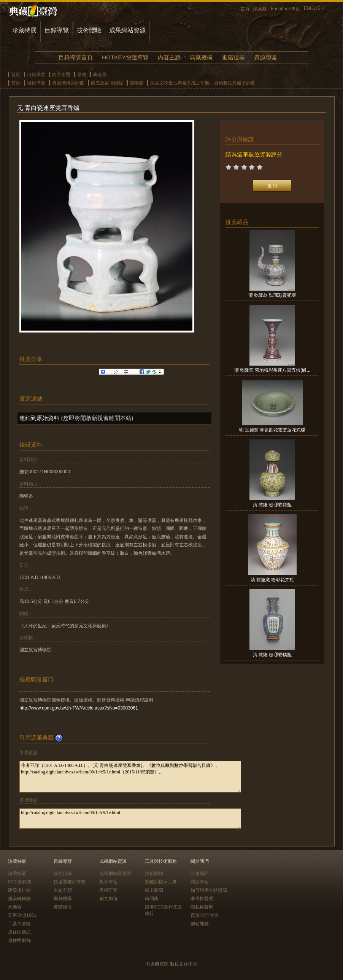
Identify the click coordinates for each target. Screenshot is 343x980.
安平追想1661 (22, 915)
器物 (82, 75)
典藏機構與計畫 (68, 83)
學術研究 (108, 890)
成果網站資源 (127, 30)
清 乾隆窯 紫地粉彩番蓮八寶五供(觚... (272, 370)
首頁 (245, 9)
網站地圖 (200, 924)
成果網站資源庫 (115, 873)
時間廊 (152, 899)
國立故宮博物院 (107, 83)
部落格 (260, 9)
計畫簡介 (200, 873)
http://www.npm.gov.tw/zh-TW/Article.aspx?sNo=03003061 (79, 708)
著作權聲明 (202, 899)
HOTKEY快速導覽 (125, 57)
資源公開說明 (204, 915)
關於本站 (200, 882)
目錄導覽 (57, 30)
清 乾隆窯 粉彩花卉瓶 (272, 580)
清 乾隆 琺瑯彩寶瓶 (272, 505)
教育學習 (108, 882)
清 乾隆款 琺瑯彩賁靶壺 (272, 295)
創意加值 (108, 899)
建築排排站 (19, 890)
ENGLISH (314, 8)
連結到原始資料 (39, 418)
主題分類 (63, 890)
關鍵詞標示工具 (161, 882)
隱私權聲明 (202, 907)
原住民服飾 (19, 940)
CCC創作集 (20, 882)
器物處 (137, 83)
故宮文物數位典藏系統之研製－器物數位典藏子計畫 (203, 83)
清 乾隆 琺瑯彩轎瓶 (272, 655)
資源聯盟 (265, 57)
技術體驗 (89, 30)
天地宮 (15, 907)
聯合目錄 (63, 873)
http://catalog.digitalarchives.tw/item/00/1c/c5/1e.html (130, 819)
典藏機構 (201, 57)
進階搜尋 (233, 57)
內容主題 (169, 57)
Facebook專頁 (285, 9)
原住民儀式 (19, 932)
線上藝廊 (154, 890)
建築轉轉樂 (19, 899)
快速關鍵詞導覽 (70, 882)
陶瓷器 (100, 75)
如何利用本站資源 (209, 890)
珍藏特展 (24, 30)
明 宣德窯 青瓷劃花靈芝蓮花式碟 (272, 430)
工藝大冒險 (19, 924)
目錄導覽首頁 (76, 57)
